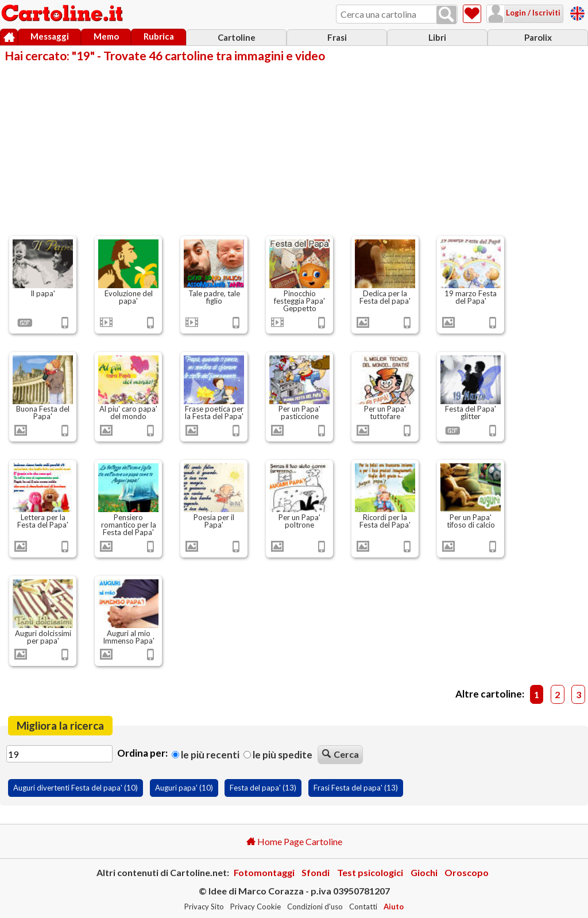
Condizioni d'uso (315, 907)
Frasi (337, 37)
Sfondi (316, 872)
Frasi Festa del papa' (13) (356, 788)
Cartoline (237, 37)
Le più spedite (278, 755)
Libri (437, 37)
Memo (106, 36)
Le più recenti (206, 755)
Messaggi (50, 36)
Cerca (341, 754)
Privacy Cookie (256, 907)
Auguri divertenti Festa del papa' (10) (76, 788)
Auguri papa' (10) (184, 788)
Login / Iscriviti (532, 13)
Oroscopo (467, 872)
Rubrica (159, 36)
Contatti (363, 907)
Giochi (424, 872)
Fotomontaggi (264, 872)
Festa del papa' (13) (263, 788)
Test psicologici (370, 872)
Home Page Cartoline (294, 841)
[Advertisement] (294, 148)
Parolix (538, 37)
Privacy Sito (204, 907)
